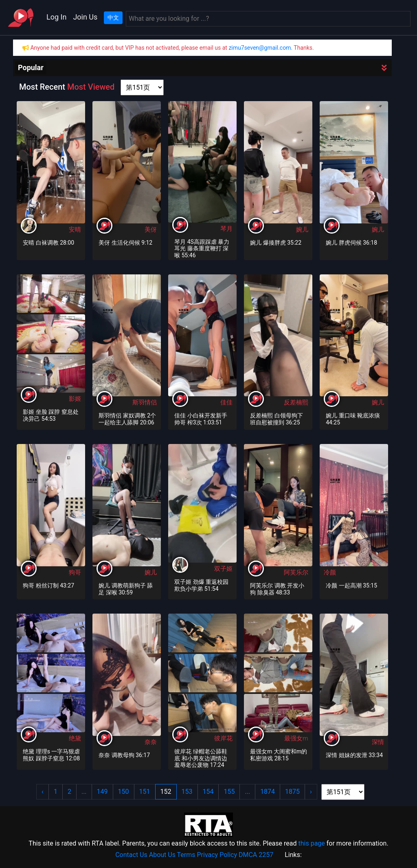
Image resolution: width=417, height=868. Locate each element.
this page (311, 843)
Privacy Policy (217, 855)
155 (229, 792)
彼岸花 (223, 738)
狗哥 (75, 572)
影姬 (75, 399)
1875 (292, 792)
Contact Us (131, 855)
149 (102, 792)
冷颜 (330, 572)
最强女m (296, 738)
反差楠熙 (296, 402)
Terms (186, 855)
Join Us (85, 17)
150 (124, 792)
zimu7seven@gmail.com (260, 48)
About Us (162, 855)
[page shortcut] (142, 87)
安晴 (75, 230)
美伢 (151, 230)
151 (145, 792)
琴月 (226, 229)
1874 (268, 792)
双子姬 (223, 569)
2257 (266, 855)
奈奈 (151, 742)
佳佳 (226, 402)
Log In (56, 17)
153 (187, 792)
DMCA (248, 855)
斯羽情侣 (145, 402)
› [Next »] (311, 792)
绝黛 (75, 738)
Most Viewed (91, 87)
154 (208, 792)
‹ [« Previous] (43, 792)
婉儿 (302, 230)
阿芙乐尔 (296, 572)
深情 (378, 742)
